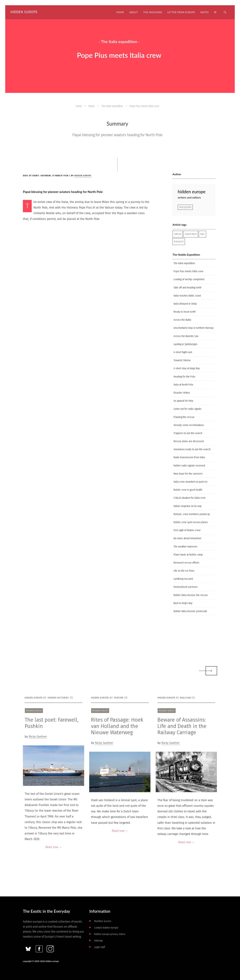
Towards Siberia (182, 360)
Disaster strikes (182, 393)
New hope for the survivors (188, 474)
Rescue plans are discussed (189, 441)
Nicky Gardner (38, 737)
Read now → (54, 847)
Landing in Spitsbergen (185, 344)
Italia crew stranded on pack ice (190, 482)
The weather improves (185, 547)
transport (179, 242)
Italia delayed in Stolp (185, 304)
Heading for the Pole (184, 377)
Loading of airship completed (189, 279)
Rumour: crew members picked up (192, 514)
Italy (202, 234)
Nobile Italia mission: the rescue (191, 595)
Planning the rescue (184, 417)
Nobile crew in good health (188, 490)
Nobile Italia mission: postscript (190, 611)
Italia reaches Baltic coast (187, 296)
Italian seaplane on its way (188, 506)
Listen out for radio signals (188, 409)
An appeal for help (183, 401)
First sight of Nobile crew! (187, 530)
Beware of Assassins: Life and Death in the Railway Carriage (182, 726)
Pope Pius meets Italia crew (188, 271)
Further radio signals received (189, 466)
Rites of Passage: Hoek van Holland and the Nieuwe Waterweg (117, 726)
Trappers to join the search (188, 433)
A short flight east (183, 352)
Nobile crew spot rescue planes (191, 522)
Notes (92, 106)
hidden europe (83, 176)
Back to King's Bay (183, 603)
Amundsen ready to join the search (192, 449)
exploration (191, 234)
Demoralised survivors (186, 587)
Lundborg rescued (183, 579)
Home (79, 106)
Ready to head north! (185, 312)
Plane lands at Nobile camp (188, 555)
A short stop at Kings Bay (187, 368)
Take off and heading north (187, 288)
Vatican (178, 234)
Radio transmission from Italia (189, 457)
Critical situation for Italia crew (190, 498)
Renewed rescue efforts (186, 563)
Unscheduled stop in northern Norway (194, 328)
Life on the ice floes (184, 571)
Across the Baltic (182, 320)
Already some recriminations (189, 425)
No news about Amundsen (187, 538)
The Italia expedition (112, 106)
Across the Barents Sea (186, 336)
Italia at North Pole (183, 385)
